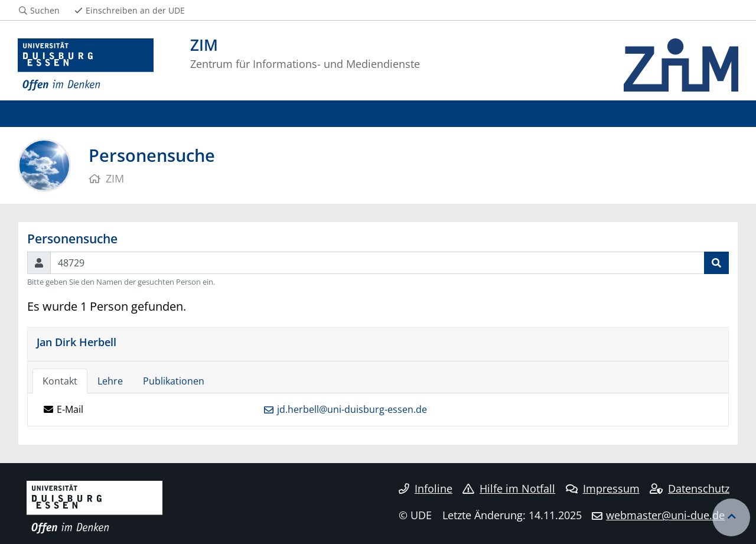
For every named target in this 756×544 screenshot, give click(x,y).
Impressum (603, 488)
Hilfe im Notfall (509, 488)
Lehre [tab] (110, 381)
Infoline (426, 488)
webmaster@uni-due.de (665, 515)
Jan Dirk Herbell (76, 342)
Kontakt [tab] (60, 381)
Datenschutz (690, 488)
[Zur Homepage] (86, 65)
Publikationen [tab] (174, 381)
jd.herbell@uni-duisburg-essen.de (352, 409)
